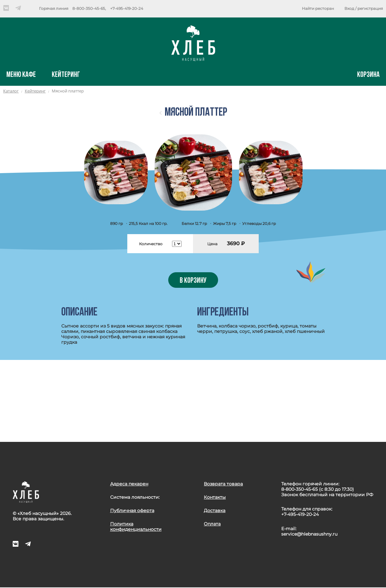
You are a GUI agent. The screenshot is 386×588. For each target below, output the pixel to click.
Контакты (215, 497)
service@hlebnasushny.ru (309, 534)
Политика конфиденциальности (136, 527)
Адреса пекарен (129, 484)
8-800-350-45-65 (89, 8)
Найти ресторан (318, 8)
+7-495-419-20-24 (127, 8)
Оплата (212, 524)
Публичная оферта (132, 510)
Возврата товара (223, 484)
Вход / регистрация (364, 8)
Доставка (215, 510)
